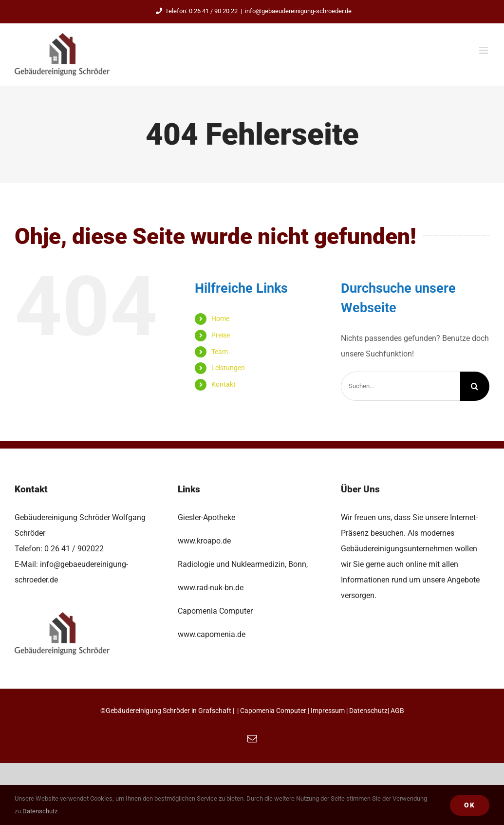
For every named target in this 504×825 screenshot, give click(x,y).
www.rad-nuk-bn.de (211, 588)
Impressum (328, 711)
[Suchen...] (401, 386)
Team (220, 352)
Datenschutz (368, 711)
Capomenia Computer (273, 711)
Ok (470, 805)
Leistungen (228, 368)
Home (220, 319)
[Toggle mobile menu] (484, 50)
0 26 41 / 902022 (74, 549)
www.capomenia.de (212, 634)
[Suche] (475, 386)
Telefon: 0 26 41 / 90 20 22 (195, 11)
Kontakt (224, 384)
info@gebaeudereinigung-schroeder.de (298, 11)
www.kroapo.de (204, 541)
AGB (397, 711)
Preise (221, 335)
